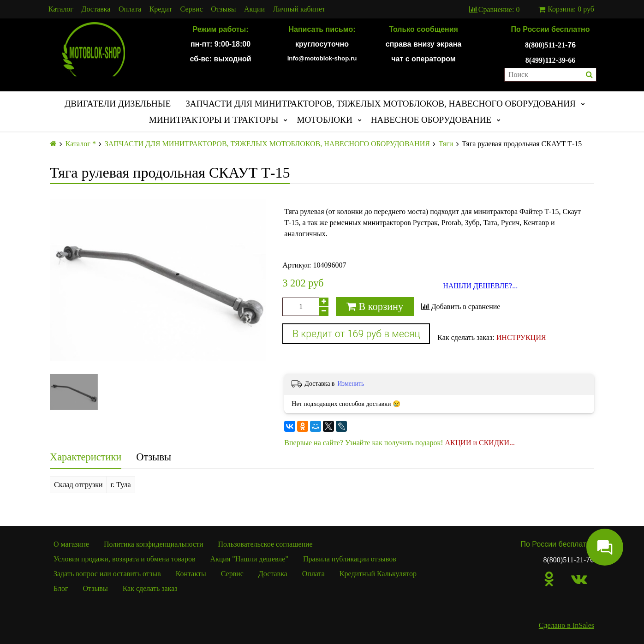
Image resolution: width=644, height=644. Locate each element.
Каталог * (81, 144)
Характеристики (86, 457)
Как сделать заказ (150, 588)
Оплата (130, 9)
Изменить (351, 384)
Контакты (191, 574)
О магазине (71, 544)
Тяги (446, 144)
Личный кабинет (299, 9)
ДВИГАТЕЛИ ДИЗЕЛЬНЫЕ (118, 104)
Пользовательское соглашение (265, 544)
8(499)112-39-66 (550, 60)
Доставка (96, 9)
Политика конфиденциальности (154, 544)
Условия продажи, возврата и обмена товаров (124, 559)
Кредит (161, 9)
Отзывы (223, 9)
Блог (61, 588)
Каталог (61, 9)
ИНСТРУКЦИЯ (521, 337)
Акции (254, 9)
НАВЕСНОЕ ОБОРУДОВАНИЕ (431, 120)
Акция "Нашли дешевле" (249, 559)
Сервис (192, 9)
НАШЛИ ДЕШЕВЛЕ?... (480, 286)
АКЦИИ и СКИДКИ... (480, 443)
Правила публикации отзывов (350, 559)
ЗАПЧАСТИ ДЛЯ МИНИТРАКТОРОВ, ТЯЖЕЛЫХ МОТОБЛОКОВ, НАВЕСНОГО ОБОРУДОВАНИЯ (381, 104)
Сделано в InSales (566, 625)
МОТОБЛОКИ (324, 120)
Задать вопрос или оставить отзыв (107, 574)
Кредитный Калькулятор (378, 574)
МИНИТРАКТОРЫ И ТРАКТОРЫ (214, 120)
